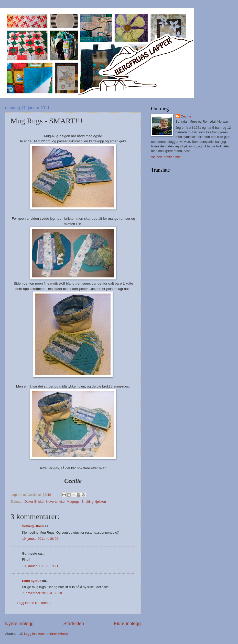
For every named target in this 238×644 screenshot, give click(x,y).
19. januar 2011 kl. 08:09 (40, 539)
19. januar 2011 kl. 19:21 (40, 566)
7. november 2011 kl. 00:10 (42, 593)
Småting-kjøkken (94, 502)
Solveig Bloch (33, 526)
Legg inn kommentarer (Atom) (46, 634)
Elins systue (32, 581)
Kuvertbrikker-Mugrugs (63, 502)
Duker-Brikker (34, 502)
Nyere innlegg (19, 624)
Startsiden (74, 624)
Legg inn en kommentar (34, 603)
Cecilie (186, 116)
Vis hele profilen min (166, 157)
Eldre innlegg (127, 624)
